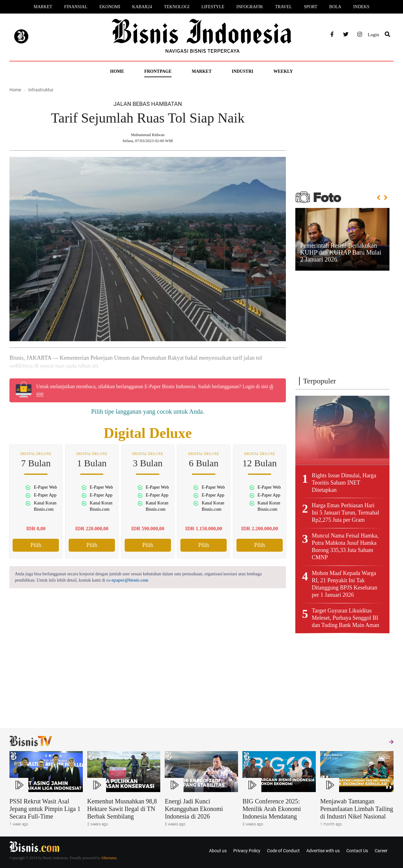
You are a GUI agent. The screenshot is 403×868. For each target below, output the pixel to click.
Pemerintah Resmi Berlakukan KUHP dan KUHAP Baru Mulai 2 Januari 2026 (341, 252)
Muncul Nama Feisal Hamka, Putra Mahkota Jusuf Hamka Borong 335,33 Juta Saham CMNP (345, 546)
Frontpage (158, 71)
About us (218, 851)
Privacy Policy (247, 851)
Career (381, 851)
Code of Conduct (283, 851)
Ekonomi (110, 7)
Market (43, 7)
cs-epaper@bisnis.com (127, 580)
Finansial (76, 7)
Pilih (36, 545)
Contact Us (357, 851)
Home (117, 71)
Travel (284, 7)
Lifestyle (213, 7)
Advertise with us (323, 851)
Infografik (250, 7)
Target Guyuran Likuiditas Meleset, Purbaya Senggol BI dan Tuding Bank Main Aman (345, 618)
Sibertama (109, 858)
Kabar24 (142, 7)
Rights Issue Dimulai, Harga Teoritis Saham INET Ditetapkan (344, 483)
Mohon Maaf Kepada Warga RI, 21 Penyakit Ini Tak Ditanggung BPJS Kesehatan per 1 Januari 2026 (344, 584)
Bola (335, 7)
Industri (242, 71)
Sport (311, 7)
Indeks (361, 7)
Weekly (283, 71)
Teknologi (177, 7)
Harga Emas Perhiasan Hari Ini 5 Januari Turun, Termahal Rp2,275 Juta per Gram (345, 513)
